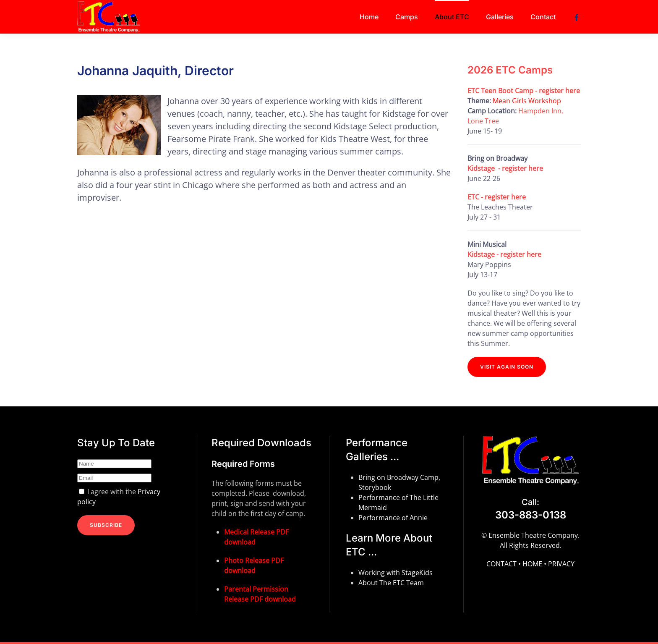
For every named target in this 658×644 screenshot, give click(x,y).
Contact (543, 17)
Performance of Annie (393, 518)
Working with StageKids (396, 573)
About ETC (452, 17)
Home (369, 17)
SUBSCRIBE (106, 525)
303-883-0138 (531, 515)
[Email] (114, 478)
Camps (407, 17)
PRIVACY (561, 564)
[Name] (114, 464)
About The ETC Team (391, 583)
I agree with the (119, 497)
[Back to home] (110, 17)
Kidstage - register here (505, 168)
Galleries (500, 17)
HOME (532, 564)
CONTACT (501, 564)
